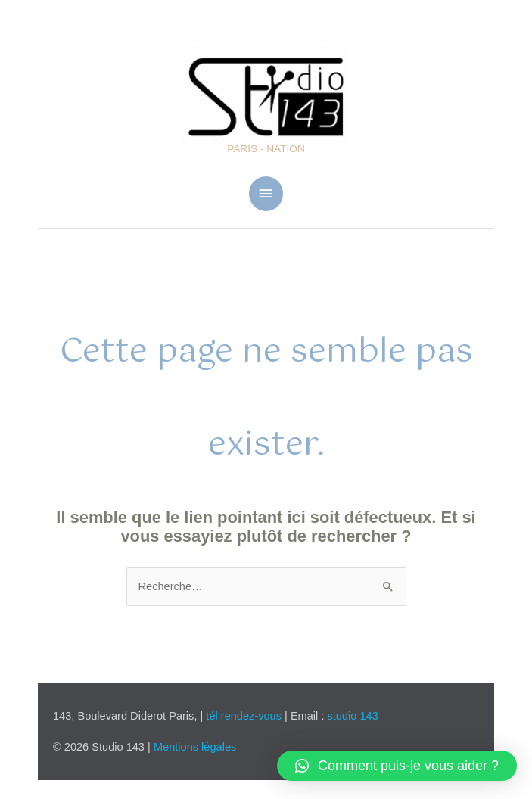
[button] (397, 766)
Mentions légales (195, 747)
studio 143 (353, 716)
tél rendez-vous (245, 716)
